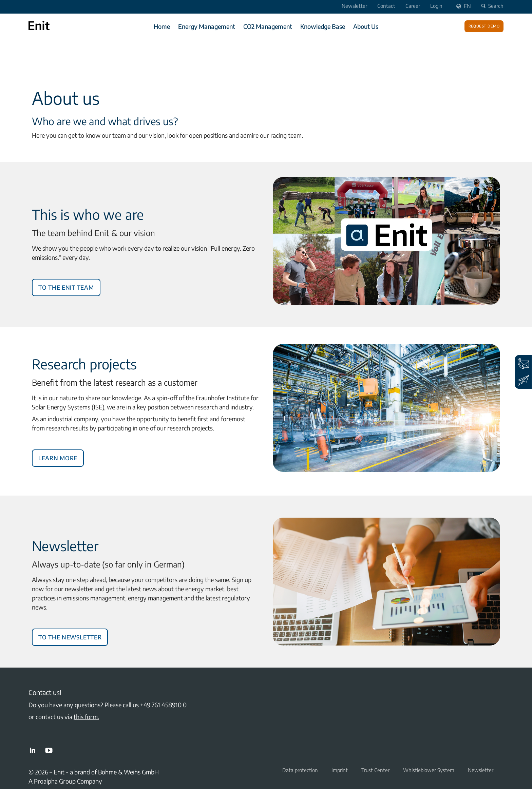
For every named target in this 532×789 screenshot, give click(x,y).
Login (436, 6)
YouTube (49, 750)
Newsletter (354, 6)
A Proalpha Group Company (65, 781)
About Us (366, 26)
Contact (386, 6)
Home (162, 26)
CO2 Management (268, 26)
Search (491, 6)
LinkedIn (33, 750)
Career (413, 6)
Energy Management (207, 26)
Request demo (484, 25)
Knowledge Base (323, 26)
